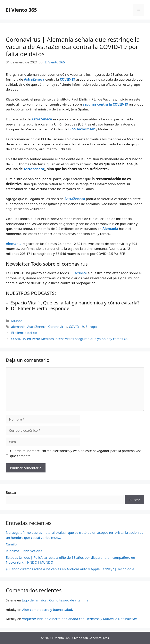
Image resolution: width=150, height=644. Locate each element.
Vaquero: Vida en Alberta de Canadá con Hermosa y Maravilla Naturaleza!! (79, 619)
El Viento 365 (21, 10)
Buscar (11, 492)
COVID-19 (76, 327)
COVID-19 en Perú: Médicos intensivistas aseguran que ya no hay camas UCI (70, 339)
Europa (91, 327)
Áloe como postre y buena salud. (47, 610)
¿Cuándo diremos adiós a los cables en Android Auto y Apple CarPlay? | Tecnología (70, 569)
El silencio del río (24, 333)
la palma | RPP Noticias (24, 551)
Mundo (17, 321)
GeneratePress (99, 638)
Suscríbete (79, 273)
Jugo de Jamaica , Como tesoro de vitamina (55, 600)
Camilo (11, 544)
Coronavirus (58, 327)
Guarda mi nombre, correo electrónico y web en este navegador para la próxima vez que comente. (75, 453)
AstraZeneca (34, 169)
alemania (18, 327)
